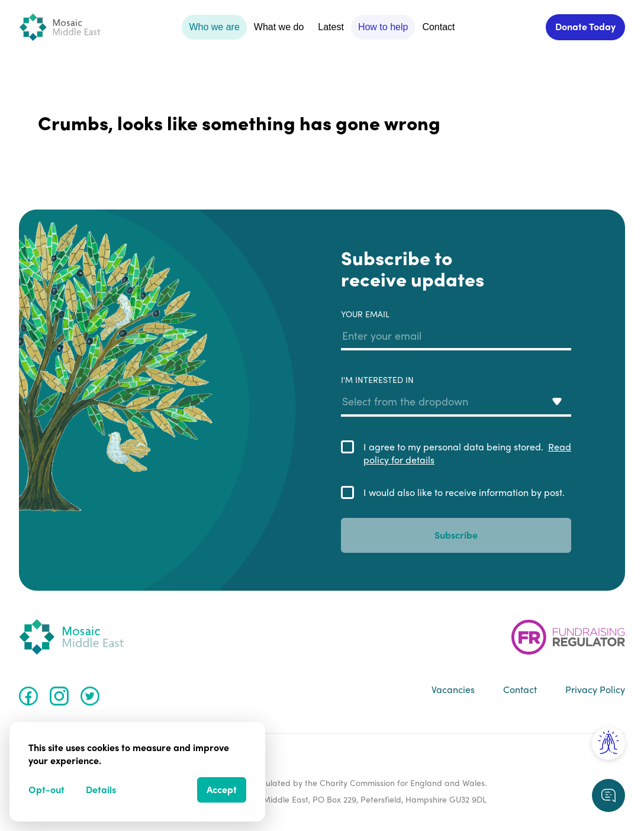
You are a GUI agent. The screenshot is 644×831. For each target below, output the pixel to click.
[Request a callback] (608, 795)
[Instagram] (59, 696)
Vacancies (453, 690)
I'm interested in (456, 395)
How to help (383, 27)
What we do (279, 27)
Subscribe (456, 535)
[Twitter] (90, 696)
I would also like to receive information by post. (464, 492)
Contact (438, 27)
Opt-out (46, 789)
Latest (331, 27)
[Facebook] (28, 696)
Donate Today (585, 26)
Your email (456, 330)
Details (101, 789)
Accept (222, 789)
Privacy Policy (595, 690)
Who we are (214, 27)
